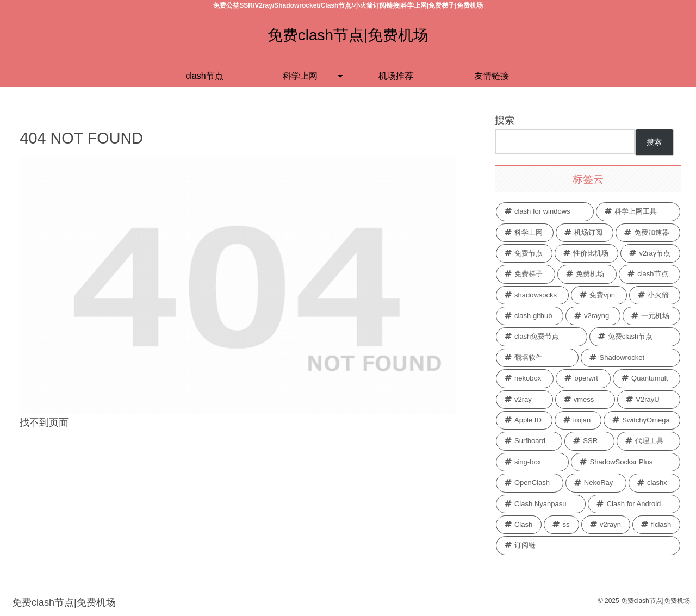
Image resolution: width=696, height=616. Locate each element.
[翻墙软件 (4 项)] (537, 358)
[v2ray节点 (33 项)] (650, 253)
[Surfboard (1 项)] (529, 441)
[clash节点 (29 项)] (650, 274)
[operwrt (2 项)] (583, 378)
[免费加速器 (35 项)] (648, 233)
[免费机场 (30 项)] (587, 274)
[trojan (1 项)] (578, 420)
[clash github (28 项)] (530, 316)
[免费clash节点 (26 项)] (635, 337)
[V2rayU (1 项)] (649, 400)
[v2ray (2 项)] (524, 400)
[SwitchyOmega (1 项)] (642, 420)
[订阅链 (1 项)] (588, 545)
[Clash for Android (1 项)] (634, 504)
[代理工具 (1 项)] (648, 441)
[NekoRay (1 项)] (596, 483)
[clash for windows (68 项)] (545, 211)
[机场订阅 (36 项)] (585, 233)
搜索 (505, 120)
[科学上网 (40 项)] (525, 233)
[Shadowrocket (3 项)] (630, 358)
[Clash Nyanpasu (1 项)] (541, 504)
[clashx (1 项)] (655, 483)
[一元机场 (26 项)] (652, 316)
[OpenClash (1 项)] (530, 483)
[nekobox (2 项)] (525, 378)
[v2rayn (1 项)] (606, 525)
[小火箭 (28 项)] (655, 295)
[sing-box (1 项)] (533, 462)
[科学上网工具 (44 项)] (638, 211)
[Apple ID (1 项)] (524, 420)
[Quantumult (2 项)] (647, 378)
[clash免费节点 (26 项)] (542, 337)
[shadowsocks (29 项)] (532, 295)
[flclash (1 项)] (656, 525)
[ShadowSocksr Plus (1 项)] (626, 462)
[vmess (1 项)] (585, 400)
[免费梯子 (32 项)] (526, 274)
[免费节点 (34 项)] (524, 253)
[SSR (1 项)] (589, 441)
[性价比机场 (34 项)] (586, 253)
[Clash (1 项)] (519, 525)
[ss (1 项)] (561, 525)
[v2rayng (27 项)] (593, 316)
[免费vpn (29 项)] (599, 295)
